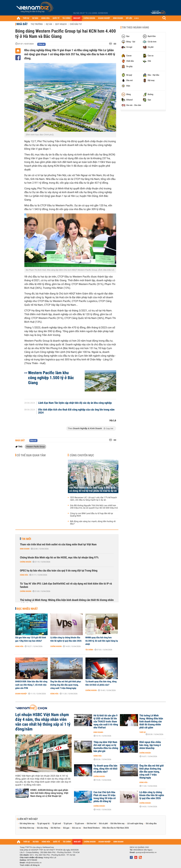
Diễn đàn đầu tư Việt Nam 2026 (116, 828)
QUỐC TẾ (56, 18)
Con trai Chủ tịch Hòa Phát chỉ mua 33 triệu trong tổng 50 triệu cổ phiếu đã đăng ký (105, 797)
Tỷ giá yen (68, 824)
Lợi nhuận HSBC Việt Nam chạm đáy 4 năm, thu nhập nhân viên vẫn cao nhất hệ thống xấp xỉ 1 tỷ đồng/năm (43, 722)
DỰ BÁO (35, 18)
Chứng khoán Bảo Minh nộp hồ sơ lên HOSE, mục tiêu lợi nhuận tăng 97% (59, 558)
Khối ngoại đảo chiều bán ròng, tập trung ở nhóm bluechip (150, 745)
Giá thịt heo (56, 828)
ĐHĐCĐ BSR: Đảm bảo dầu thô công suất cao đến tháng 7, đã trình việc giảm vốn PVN (31, 685)
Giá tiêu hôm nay (117, 824)
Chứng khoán (26, 562)
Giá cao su (76, 828)
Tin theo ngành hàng (135, 27)
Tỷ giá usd (56, 824)
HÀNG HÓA (45, 18)
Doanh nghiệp (21, 694)
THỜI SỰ (26, 18)
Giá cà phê (103, 824)
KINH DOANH (118, 18)
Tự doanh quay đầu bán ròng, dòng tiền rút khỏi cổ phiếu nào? (101, 683)
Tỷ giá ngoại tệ (43, 824)
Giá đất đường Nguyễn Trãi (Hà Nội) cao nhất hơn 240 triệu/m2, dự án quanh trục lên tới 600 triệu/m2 (94, 507)
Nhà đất (22, 24)
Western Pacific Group (36, 447)
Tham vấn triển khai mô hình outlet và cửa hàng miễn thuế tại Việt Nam (58, 545)
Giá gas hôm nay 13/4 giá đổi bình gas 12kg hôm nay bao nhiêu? (31, 639)
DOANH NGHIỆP (104, 18)
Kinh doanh (25, 549)
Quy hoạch (61, 24)
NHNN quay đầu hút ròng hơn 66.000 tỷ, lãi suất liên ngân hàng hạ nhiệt (102, 641)
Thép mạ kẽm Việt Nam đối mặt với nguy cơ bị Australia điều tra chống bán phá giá (106, 747)
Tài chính (89, 650)
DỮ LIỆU (129, 18)
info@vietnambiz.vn (34, 863)
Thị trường (37, 24)
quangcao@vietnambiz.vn (146, 852)
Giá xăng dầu (151, 824)
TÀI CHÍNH (66, 18)
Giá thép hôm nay (27, 828)
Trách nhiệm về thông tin (30, 865)
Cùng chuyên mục (82, 455)
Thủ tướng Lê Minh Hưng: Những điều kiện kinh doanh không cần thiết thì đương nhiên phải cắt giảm (67, 602)
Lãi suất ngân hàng (135, 824)
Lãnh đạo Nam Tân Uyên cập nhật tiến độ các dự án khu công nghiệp (75, 403)
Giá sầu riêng (42, 828)
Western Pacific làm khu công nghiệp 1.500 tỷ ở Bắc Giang (51, 378)
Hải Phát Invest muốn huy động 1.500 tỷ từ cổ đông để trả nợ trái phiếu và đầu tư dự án (93, 489)
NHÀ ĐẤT (77, 18)
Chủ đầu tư (76, 24)
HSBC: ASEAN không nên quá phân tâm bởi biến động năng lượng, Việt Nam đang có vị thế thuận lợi (49, 793)
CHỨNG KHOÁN (89, 18)
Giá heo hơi (92, 824)
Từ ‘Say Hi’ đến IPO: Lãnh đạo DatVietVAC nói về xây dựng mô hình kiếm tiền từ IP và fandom (66, 585)
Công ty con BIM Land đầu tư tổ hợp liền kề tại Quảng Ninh (92, 515)
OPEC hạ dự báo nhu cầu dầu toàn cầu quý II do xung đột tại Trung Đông (59, 571)
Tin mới (26, 539)
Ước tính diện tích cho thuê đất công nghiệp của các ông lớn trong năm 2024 (76, 411)
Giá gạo (66, 828)
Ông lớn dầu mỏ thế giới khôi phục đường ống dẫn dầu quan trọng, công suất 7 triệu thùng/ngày (66, 685)
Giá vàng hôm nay (27, 824)
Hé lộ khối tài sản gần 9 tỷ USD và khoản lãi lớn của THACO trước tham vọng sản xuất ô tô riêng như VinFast (106, 722)
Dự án (49, 24)
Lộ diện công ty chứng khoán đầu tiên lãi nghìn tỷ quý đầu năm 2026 (66, 639)
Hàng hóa (24, 575)
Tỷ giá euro (79, 824)
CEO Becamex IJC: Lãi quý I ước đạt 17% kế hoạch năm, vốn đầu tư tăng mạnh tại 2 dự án (94, 499)
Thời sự (143, 732)
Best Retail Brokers (92, 828)
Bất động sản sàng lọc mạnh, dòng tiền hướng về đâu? (93, 523)
